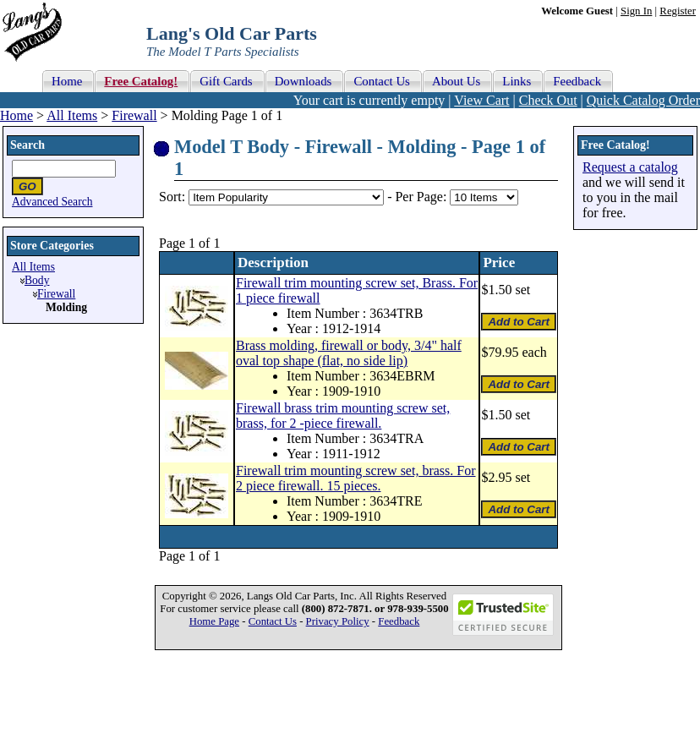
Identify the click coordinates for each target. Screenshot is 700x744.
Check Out (548, 100)
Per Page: (422, 197)
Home (16, 115)
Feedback (399, 621)
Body (37, 280)
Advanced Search (52, 202)
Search (27, 145)
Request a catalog (630, 167)
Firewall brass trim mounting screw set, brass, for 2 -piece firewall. (343, 416)
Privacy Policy (338, 621)
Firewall (134, 115)
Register (678, 11)
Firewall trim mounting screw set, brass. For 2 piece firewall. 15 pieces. (356, 478)
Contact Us (273, 621)
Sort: (172, 197)
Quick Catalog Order (643, 100)
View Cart (481, 100)
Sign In (636, 11)
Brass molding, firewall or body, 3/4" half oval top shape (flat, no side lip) (349, 353)
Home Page (214, 621)
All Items (72, 115)
